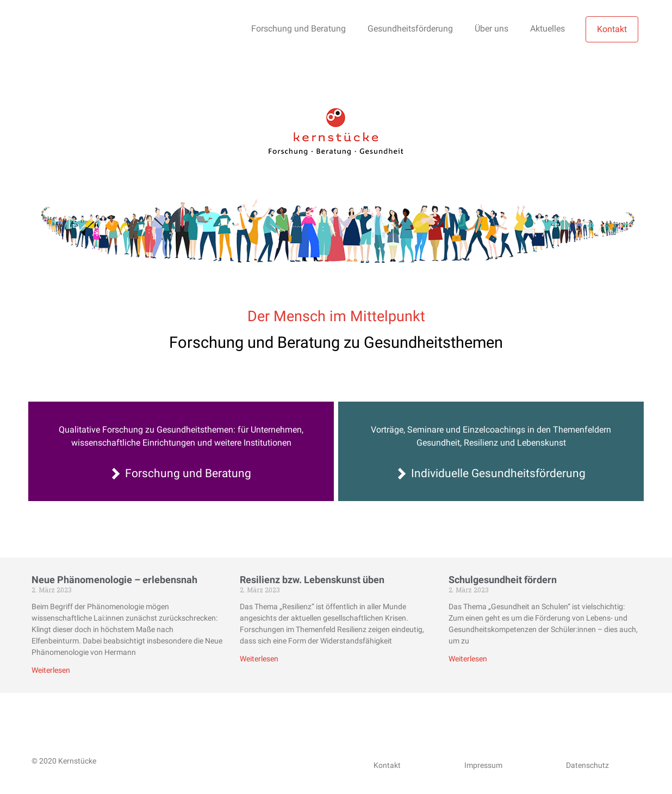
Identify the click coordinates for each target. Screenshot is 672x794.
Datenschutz (587, 765)
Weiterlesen (51, 670)
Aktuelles (547, 29)
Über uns (491, 29)
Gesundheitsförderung (410, 29)
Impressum (483, 765)
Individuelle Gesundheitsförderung (498, 473)
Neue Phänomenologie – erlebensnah (114, 580)
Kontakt (612, 29)
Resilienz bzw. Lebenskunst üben (312, 580)
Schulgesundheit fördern (503, 580)
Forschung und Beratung (298, 29)
